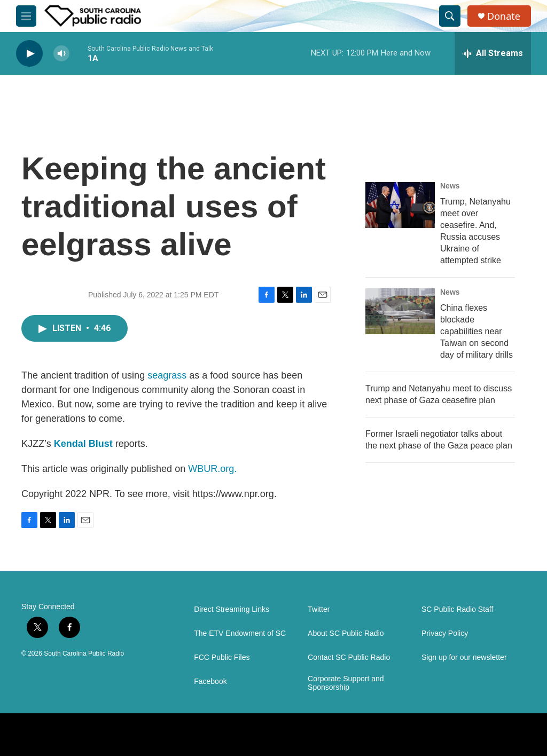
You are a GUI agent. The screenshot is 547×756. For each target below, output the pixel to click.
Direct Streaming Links (232, 609)
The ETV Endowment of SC (240, 633)
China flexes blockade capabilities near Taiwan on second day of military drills (476, 331)
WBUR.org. (212, 469)
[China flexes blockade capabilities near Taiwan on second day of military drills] (400, 311)
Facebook (210, 682)
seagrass (167, 375)
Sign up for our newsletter (464, 657)
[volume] (61, 54)
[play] (29, 54)
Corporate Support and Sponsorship (346, 683)
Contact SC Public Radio (349, 657)
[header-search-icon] (450, 16)
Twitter (319, 609)
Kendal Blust (83, 444)
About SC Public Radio (346, 633)
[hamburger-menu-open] (26, 16)
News (450, 186)
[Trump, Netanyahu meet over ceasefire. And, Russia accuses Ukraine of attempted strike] (400, 205)
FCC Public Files (222, 657)
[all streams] (493, 53)
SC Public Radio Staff (457, 609)
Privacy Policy (445, 633)
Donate (504, 16)
